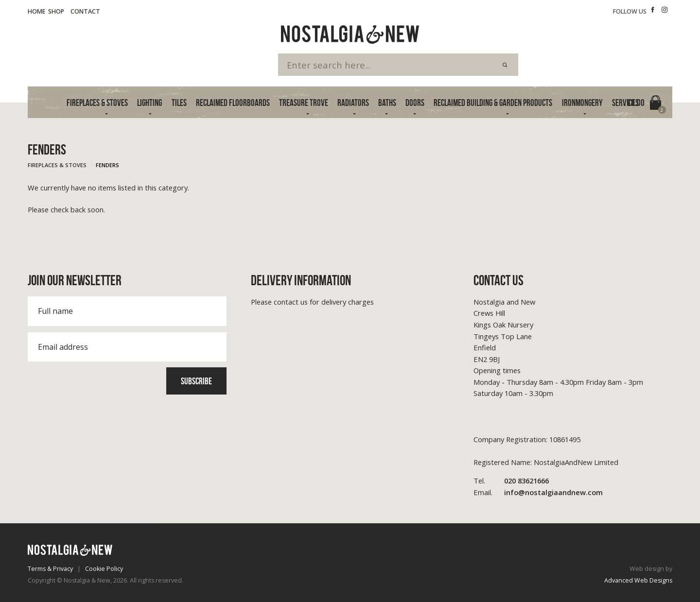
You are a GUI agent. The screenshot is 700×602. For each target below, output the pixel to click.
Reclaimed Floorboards (233, 103)
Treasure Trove (304, 103)
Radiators (353, 103)
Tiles (179, 103)
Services (625, 103)
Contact (85, 11)
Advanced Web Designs (638, 580)
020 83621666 (511, 481)
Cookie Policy (104, 569)
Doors (415, 103)
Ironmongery (582, 103)
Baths (387, 103)
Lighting (149, 103)
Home (36, 11)
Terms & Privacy (50, 569)
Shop (56, 11)
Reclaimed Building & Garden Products (493, 103)
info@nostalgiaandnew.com (538, 493)
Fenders (107, 165)
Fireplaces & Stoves (97, 103)
